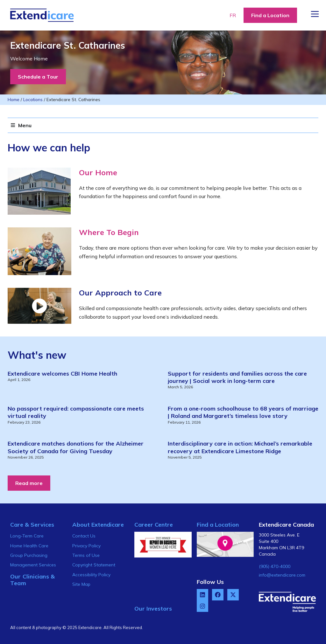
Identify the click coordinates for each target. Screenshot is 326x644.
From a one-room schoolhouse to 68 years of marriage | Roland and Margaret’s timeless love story (243, 412)
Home (14, 99)
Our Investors (153, 609)
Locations (33, 99)
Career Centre (154, 525)
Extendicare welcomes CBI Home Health (62, 374)
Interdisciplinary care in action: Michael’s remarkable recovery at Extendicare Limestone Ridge (240, 447)
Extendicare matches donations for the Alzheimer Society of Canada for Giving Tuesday (76, 447)
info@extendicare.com (282, 575)
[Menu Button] (315, 14)
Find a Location (218, 525)
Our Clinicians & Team (32, 580)
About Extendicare (98, 525)
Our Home (98, 172)
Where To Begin (109, 232)
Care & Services (32, 525)
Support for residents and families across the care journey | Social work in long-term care (237, 377)
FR (233, 15)
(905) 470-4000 (275, 566)
